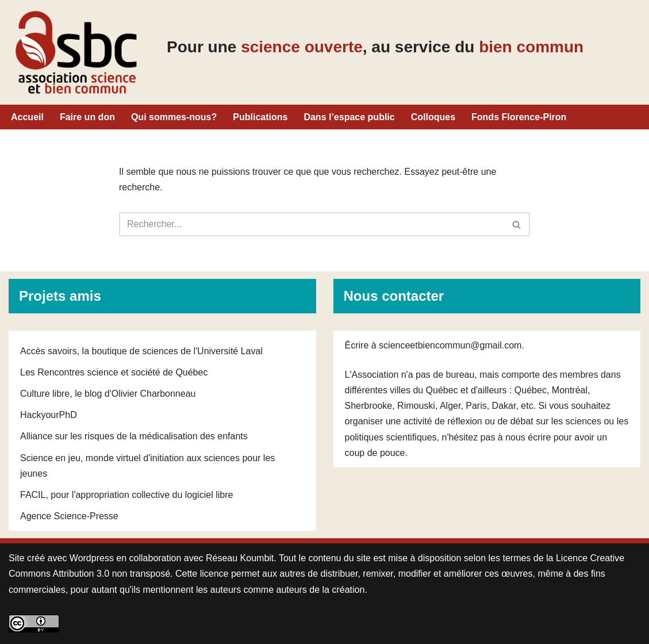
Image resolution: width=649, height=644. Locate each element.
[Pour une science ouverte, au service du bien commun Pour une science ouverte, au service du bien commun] (76, 52)
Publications (260, 117)
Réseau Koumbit (240, 558)
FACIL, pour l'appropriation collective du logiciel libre (126, 495)
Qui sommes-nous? (174, 117)
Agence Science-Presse (69, 516)
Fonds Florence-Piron (519, 117)
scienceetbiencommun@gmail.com (450, 345)
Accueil (27, 117)
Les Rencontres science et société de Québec (114, 372)
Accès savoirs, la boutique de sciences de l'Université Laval (141, 351)
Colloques (433, 117)
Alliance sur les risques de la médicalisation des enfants (134, 436)
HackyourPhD (49, 415)
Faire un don (87, 117)
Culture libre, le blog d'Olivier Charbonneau (108, 394)
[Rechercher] (312, 224)
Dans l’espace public (349, 117)
